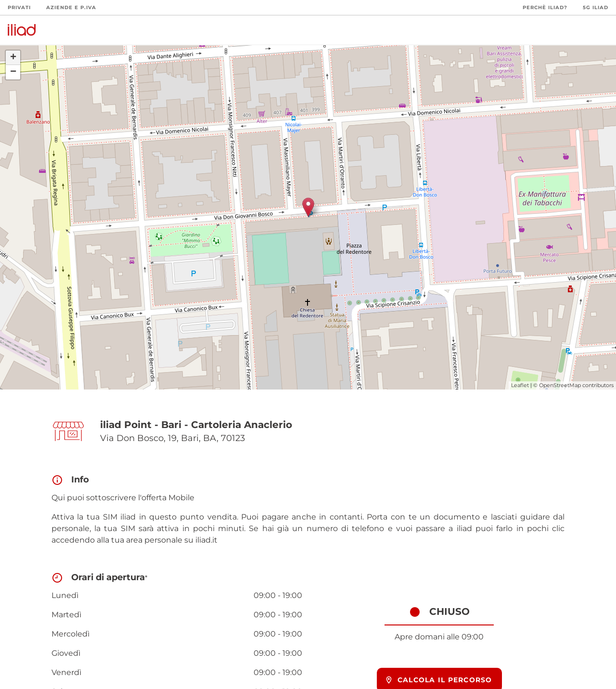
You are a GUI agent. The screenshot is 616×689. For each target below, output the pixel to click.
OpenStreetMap (560, 385)
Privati (19, 7)
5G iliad (596, 7)
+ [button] (13, 58)
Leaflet (520, 385)
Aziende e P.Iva (71, 7)
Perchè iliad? (545, 7)
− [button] (13, 72)
